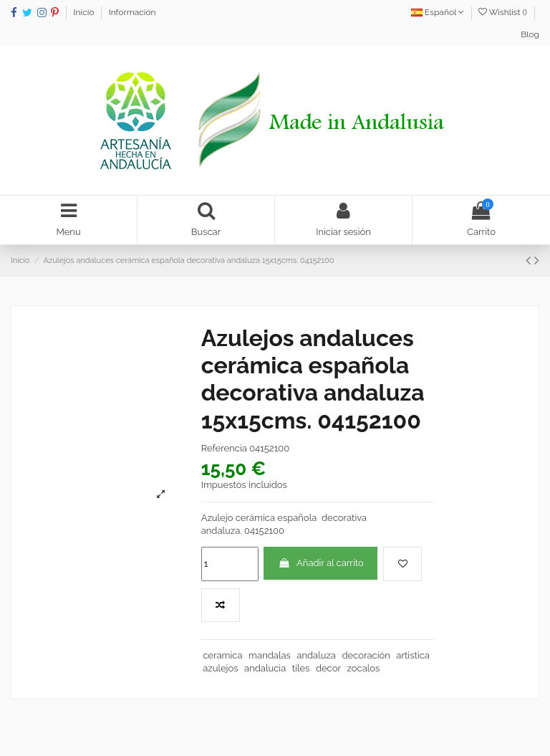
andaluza (316, 655)
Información (132, 12)
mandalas (270, 655)
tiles (301, 668)
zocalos (364, 668)
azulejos (220, 668)
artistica (413, 655)
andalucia (265, 668)
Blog (530, 34)
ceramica (222, 655)
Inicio (85, 12)
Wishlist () (504, 12)
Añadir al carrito (321, 563)
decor (328, 668)
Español (438, 12)
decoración (366, 655)
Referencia (224, 448)
